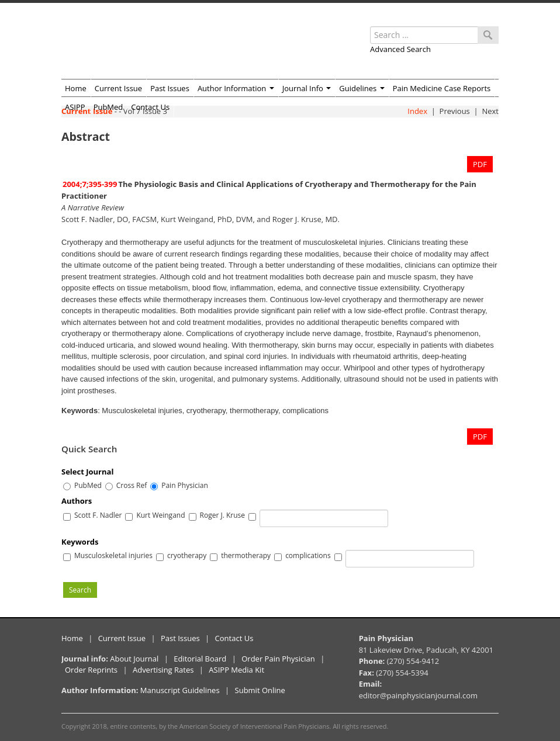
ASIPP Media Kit (236, 670)
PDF (480, 164)
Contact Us (150, 107)
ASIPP (75, 107)
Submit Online (260, 690)
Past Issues (170, 88)
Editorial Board (200, 659)
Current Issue (118, 88)
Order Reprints (91, 670)
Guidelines (362, 88)
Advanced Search (400, 49)
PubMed (108, 107)
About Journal (134, 659)
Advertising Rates (163, 670)
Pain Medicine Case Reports (442, 88)
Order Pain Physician (278, 659)
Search (80, 590)
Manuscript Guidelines (180, 690)
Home (76, 88)
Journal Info (307, 88)
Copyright (76, 726)
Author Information (236, 88)
